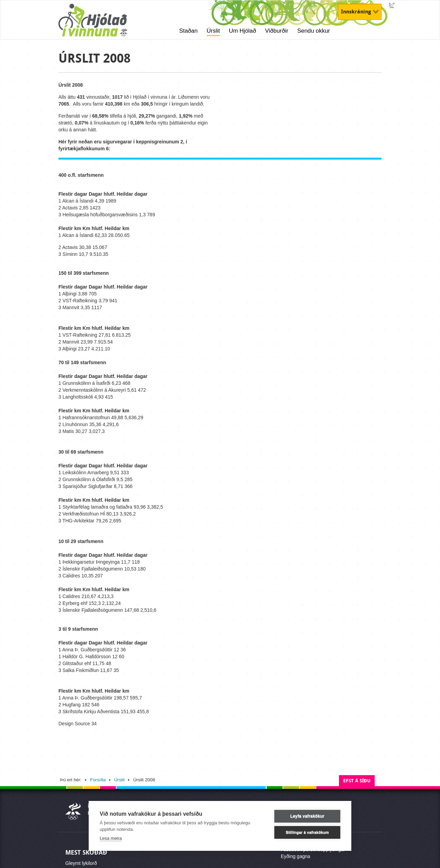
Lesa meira (111, 838)
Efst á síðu (357, 781)
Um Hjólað (243, 31)
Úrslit (213, 31)
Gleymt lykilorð (81, 863)
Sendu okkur (314, 31)
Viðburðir (277, 31)
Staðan (188, 31)
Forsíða (98, 780)
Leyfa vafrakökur (307, 816)
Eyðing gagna (296, 856)
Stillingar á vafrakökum (307, 832)
